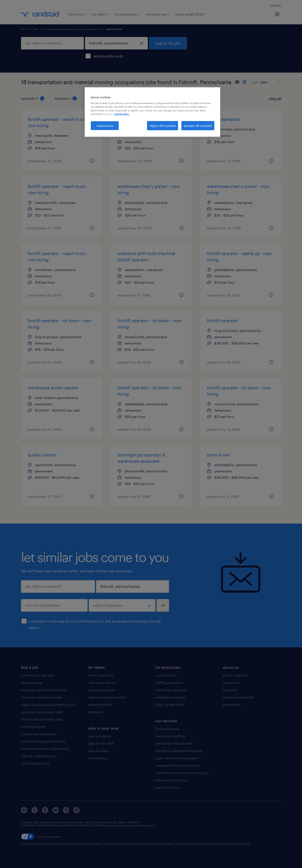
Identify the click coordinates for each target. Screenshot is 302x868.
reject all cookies (163, 126)
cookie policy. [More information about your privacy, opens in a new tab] (122, 114)
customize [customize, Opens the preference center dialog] (105, 126)
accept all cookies (198, 126)
